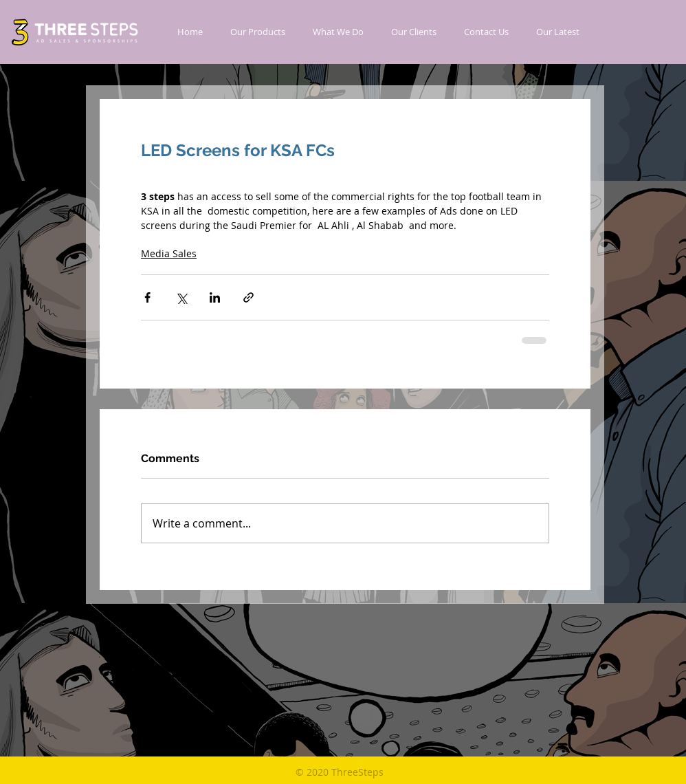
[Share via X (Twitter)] (181, 297)
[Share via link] (248, 297)
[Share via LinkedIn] (215, 297)
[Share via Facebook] (147, 297)
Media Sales (169, 253)
